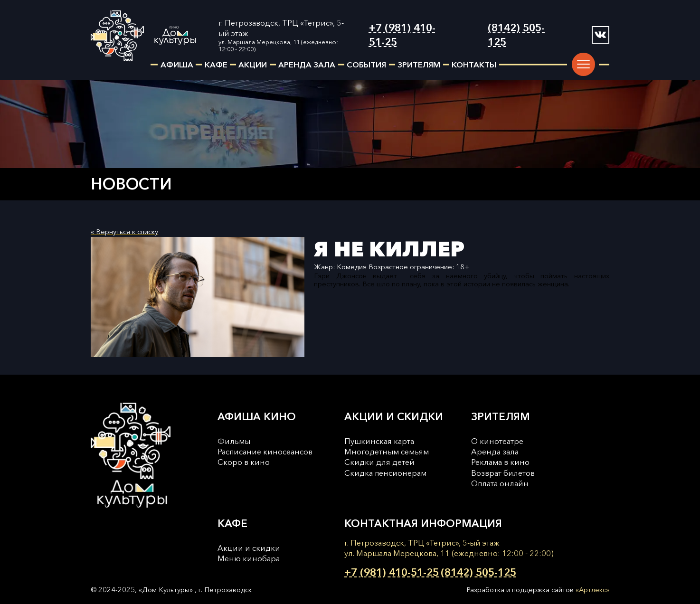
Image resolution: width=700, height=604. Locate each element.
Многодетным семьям (387, 452)
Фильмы (234, 441)
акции (253, 65)
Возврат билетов (503, 473)
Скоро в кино (244, 462)
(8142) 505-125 (516, 35)
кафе (216, 65)
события (366, 65)
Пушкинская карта (379, 441)
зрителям (419, 65)
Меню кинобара (249, 558)
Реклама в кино (500, 462)
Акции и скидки (249, 548)
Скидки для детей (379, 462)
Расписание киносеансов (265, 452)
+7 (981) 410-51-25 (402, 35)
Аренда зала (495, 452)
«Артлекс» (592, 590)
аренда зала (307, 65)
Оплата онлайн (500, 483)
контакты (474, 65)
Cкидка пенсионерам (385, 473)
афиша (177, 65)
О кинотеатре (497, 441)
